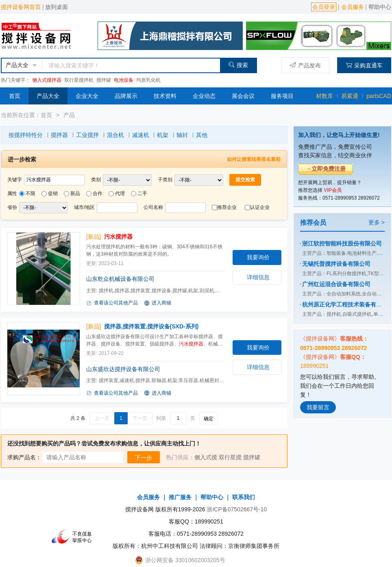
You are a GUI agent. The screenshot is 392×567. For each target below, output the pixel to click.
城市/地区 (84, 207)
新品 (75, 193)
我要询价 (258, 257)
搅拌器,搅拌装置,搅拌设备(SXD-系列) (151, 326)
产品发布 (305, 65)
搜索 (238, 65)
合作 (98, 193)
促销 (53, 193)
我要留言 (318, 407)
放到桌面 (57, 7)
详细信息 (258, 277)
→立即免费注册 (326, 169)
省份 (12, 207)
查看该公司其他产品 (112, 303)
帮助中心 (380, 7)
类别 (96, 180)
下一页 (140, 418)
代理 (120, 193)
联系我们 (244, 497)
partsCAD (379, 96)
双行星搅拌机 (79, 80)
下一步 (144, 458)
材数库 (324, 96)
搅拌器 (59, 135)
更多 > (377, 222)
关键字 (15, 180)
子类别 (165, 180)
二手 (142, 193)
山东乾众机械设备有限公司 (120, 279)
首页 (15, 96)
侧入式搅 (206, 457)
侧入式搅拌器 (47, 80)
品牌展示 (126, 96)
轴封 (182, 135)
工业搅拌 (87, 135)
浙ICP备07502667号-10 (237, 509)
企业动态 (204, 96)
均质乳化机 (148, 80)
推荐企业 (227, 207)
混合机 (115, 135)
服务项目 (282, 96)
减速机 (141, 135)
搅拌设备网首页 (21, 7)
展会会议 (243, 96)
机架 (163, 135)
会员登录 (324, 7)
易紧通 (350, 96)
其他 (202, 135)
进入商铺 (158, 303)
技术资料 (165, 96)
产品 (69, 115)
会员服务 (353, 7)
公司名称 (153, 207)
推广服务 (180, 497)
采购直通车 (364, 65)
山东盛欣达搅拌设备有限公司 (123, 369)
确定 (209, 419)
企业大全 (87, 96)
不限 (30, 193)
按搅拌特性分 (26, 135)
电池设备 (124, 80)
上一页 (102, 418)
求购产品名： (24, 457)
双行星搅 (230, 457)
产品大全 (48, 96)
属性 (12, 193)
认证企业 (260, 207)
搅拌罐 (104, 80)
